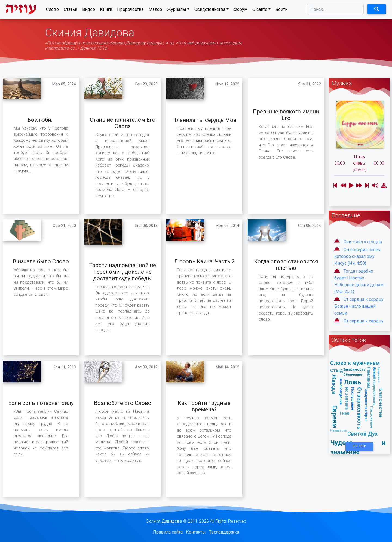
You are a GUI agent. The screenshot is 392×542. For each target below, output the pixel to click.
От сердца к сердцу (364, 321)
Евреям (335, 417)
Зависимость (354, 369)
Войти (281, 10)
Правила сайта (168, 532)
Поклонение (372, 417)
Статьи (71, 10)
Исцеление (347, 399)
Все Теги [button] (359, 446)
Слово (52, 10)
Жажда (334, 384)
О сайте (260, 10)
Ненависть (339, 430)
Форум (241, 10)
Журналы (177, 10)
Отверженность (359, 409)
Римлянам (369, 378)
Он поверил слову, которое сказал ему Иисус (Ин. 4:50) (358, 256)
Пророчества (130, 10)
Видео (89, 10)
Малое (155, 10)
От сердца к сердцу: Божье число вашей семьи (359, 306)
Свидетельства (210, 10)
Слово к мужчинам (355, 363)
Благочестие (381, 403)
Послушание (353, 399)
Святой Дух (362, 434)
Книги (106, 10)
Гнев (345, 413)
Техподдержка (224, 532)
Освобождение (341, 391)
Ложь (353, 382)
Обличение (353, 375)
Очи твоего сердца (363, 242)
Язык (374, 372)
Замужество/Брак (366, 405)
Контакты (196, 532)
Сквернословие (374, 391)
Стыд (337, 370)
